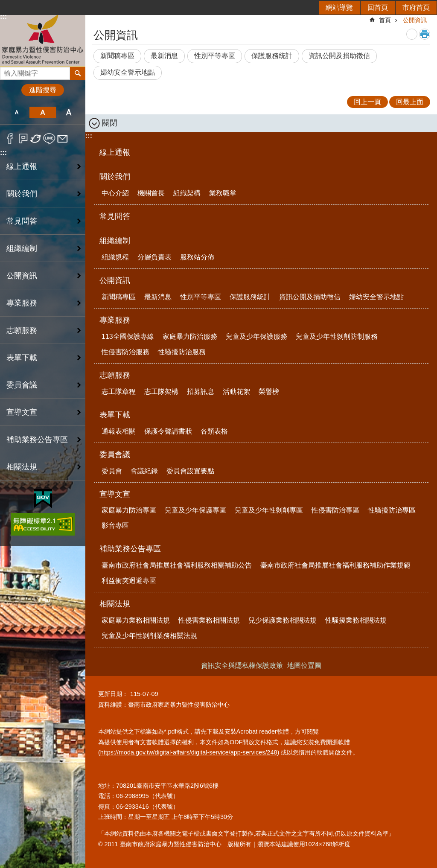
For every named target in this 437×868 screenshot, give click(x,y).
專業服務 (115, 320)
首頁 (385, 20)
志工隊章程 (119, 392)
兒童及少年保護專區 (195, 510)
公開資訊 (415, 20)
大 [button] (69, 112)
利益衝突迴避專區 (129, 581)
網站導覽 (339, 7)
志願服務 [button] (22, 330)
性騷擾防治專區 (392, 510)
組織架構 (187, 193)
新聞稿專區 (117, 56)
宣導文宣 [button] (22, 412)
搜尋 (7, 71)
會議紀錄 (144, 471)
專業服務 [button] (22, 303)
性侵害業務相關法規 (209, 620)
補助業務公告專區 (130, 549)
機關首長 (151, 193)
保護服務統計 (272, 56)
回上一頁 (367, 102)
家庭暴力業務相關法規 (136, 620)
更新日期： (113, 694)
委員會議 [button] (22, 385)
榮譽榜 (269, 392)
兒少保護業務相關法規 (283, 620)
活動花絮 (236, 392)
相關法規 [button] (22, 467)
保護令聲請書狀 (168, 431)
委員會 (112, 471)
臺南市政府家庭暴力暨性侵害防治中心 (43, 40)
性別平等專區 (215, 56)
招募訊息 (201, 392)
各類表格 (214, 431)
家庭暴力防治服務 (190, 336)
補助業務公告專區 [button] (37, 440)
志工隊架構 (161, 392)
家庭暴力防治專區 (129, 510)
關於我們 (115, 177)
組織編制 (115, 241)
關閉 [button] (110, 123)
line (49, 139)
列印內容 (425, 34)
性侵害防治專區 (335, 510)
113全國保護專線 (128, 336)
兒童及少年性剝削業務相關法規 (149, 636)
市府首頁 (416, 7)
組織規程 (115, 257)
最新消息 (164, 56)
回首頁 (378, 7)
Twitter (36, 139)
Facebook (10, 139)
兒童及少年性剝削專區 (269, 510)
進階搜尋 (43, 90)
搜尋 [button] (78, 73)
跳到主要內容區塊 (4, 4)
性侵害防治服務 (125, 352)
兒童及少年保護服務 (256, 336)
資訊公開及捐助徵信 (339, 56)
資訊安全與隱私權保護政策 (242, 666)
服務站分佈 (197, 257)
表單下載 (115, 415)
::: (3, 153)
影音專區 (115, 526)
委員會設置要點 (190, 471)
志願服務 (115, 375)
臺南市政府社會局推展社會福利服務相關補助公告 (177, 565)
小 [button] (16, 112)
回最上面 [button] (410, 102)
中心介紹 (115, 193)
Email (63, 139)
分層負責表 (154, 257)
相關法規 (115, 604)
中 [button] (42, 112)
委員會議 (115, 454)
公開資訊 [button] (22, 276)
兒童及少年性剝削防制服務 (337, 336)
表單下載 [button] (22, 358)
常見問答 (22, 221)
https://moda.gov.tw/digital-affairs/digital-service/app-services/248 (189, 752)
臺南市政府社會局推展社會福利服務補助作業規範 (335, 565)
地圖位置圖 (304, 666)
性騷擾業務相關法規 (356, 620)
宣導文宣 (115, 494)
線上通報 (22, 166)
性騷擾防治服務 (182, 352)
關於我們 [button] (22, 194)
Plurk (23, 139)
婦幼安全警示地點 (128, 72)
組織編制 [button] (22, 248)
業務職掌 (223, 193)
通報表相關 (119, 431)
